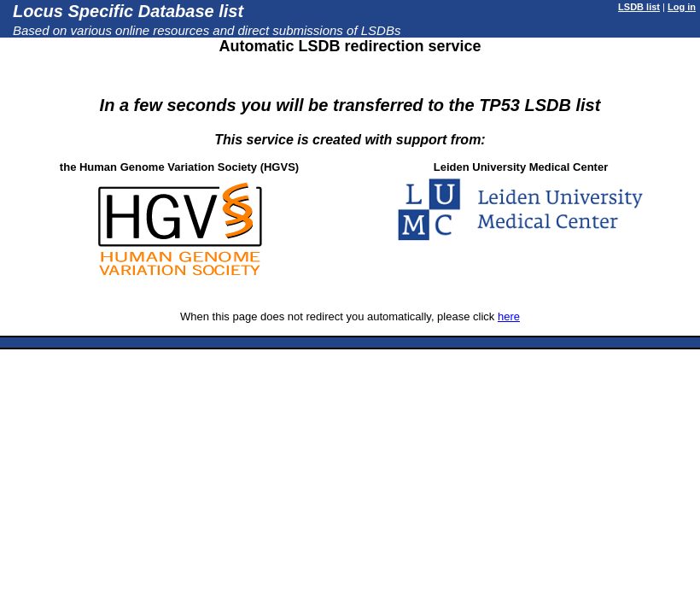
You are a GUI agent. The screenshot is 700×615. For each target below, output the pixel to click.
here (509, 316)
